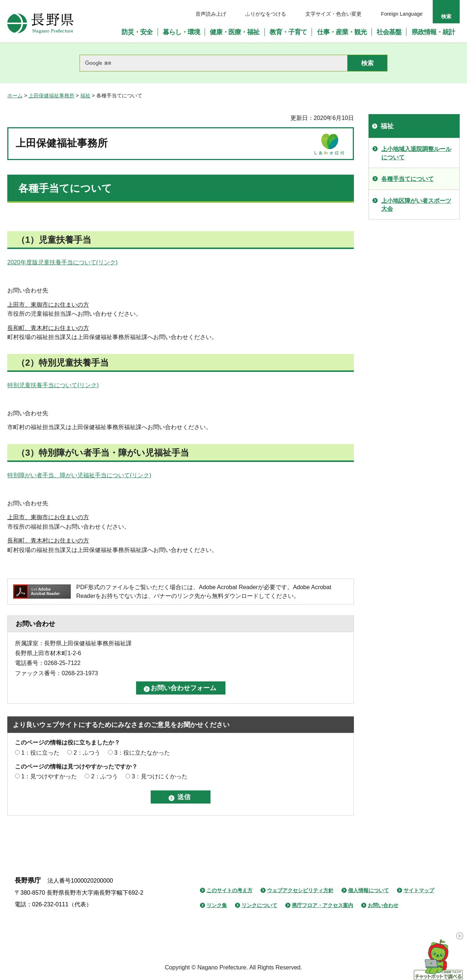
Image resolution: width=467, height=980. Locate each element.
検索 (446, 16)
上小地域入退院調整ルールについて (416, 153)
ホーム (15, 96)
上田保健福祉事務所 (51, 96)
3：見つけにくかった (160, 776)
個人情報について (368, 890)
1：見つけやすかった (49, 776)
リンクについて (259, 905)
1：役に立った (40, 753)
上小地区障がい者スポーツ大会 (416, 205)
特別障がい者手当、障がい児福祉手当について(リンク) (79, 475)
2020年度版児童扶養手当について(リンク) (62, 262)
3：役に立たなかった (142, 753)
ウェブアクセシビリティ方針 (300, 890)
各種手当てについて (408, 179)
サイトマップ (419, 890)
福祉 (85, 96)
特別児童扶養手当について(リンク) (53, 385)
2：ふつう (87, 753)
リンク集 (217, 905)
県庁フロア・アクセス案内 (323, 905)
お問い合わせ (383, 905)
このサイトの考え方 (229, 890)
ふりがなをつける (266, 14)
